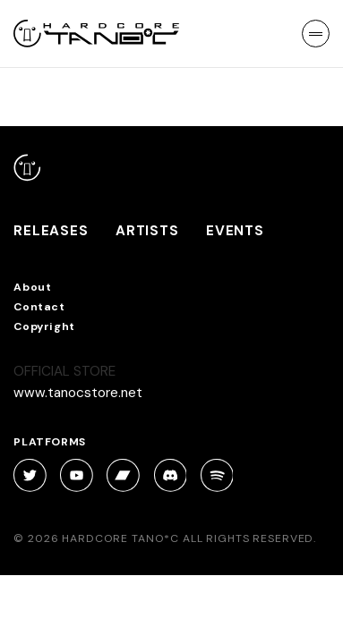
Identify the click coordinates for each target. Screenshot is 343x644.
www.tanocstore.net (78, 393)
